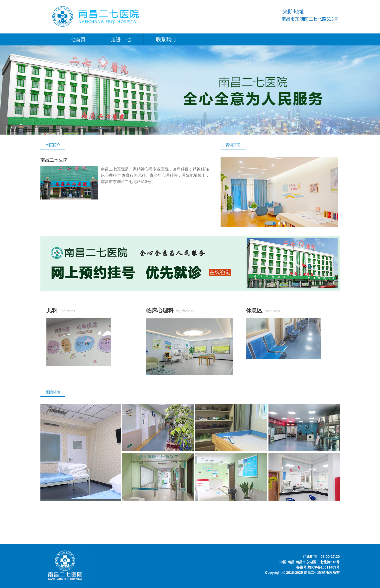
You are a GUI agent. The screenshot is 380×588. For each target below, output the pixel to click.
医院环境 (53, 392)
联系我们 (166, 39)
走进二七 (121, 39)
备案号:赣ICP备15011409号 (318, 567)
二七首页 (76, 39)
